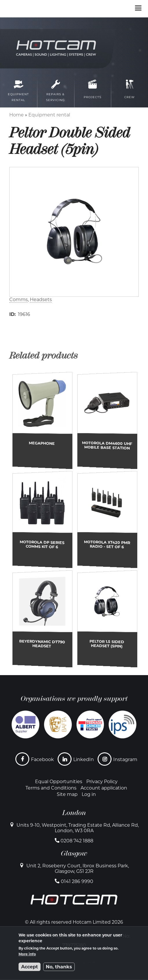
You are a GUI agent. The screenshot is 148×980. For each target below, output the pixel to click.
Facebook (42, 759)
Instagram (125, 759)
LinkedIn (84, 759)
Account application (104, 788)
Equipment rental (49, 115)
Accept (30, 967)
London (74, 813)
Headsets (41, 300)
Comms (19, 300)
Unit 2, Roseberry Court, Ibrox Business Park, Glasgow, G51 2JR (78, 868)
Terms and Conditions (51, 788)
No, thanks (59, 967)
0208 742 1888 (77, 841)
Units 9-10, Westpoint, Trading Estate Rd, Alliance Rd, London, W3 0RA (78, 828)
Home (17, 115)
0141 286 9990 (77, 881)
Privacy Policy (102, 782)
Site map (67, 794)
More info (27, 954)
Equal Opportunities (59, 782)
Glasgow (74, 853)
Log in (89, 794)
